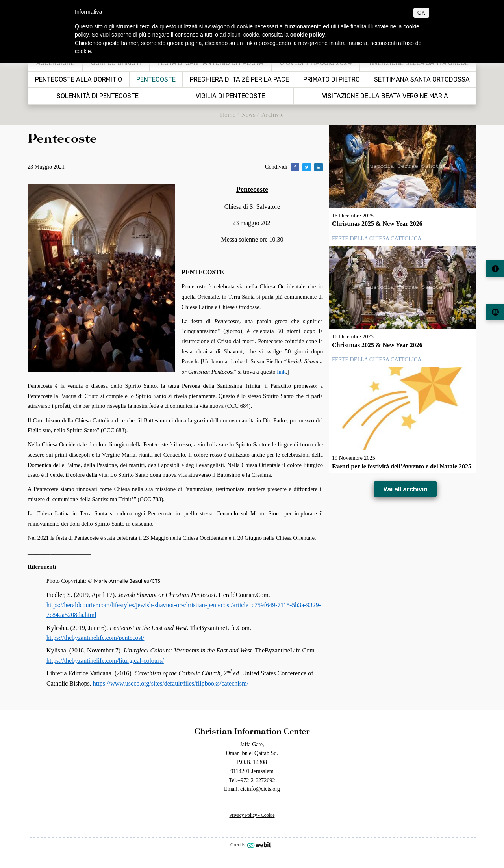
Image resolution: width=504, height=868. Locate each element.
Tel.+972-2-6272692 (252, 780)
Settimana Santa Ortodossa (422, 80)
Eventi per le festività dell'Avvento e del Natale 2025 (402, 466)
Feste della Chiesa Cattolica (377, 238)
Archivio (273, 114)
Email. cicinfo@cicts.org (252, 789)
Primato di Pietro (332, 80)
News (248, 114)
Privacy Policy (243, 815)
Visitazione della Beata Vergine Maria (385, 96)
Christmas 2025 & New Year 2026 (377, 224)
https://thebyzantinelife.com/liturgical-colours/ (105, 661)
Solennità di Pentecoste (98, 96)
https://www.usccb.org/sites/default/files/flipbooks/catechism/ (171, 683)
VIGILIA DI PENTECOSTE (230, 96)
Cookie (268, 815)
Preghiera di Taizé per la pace (239, 80)
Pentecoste (156, 80)
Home (228, 114)
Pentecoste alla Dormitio (79, 80)
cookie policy (308, 35)
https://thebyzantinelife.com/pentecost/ (95, 638)
